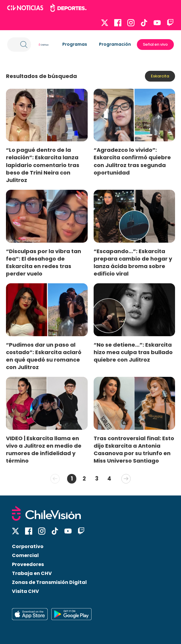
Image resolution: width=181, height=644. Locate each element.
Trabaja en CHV (32, 573)
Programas (75, 44)
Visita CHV (25, 591)
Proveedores (28, 564)
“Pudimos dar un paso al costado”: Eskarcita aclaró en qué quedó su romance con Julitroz (44, 356)
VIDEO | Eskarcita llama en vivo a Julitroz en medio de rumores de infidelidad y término (44, 449)
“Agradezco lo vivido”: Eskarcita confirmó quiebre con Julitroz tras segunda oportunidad (132, 161)
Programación (115, 44)
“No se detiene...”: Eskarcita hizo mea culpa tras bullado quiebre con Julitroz (133, 352)
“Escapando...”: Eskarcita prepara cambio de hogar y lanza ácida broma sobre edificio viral (133, 262)
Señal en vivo (155, 44)
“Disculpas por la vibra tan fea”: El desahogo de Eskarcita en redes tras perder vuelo (44, 262)
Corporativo (28, 546)
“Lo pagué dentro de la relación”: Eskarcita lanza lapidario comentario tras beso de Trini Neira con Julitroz (43, 165)
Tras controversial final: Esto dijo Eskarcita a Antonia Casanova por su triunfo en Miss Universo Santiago (134, 449)
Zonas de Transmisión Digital (49, 582)
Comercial (25, 555)
